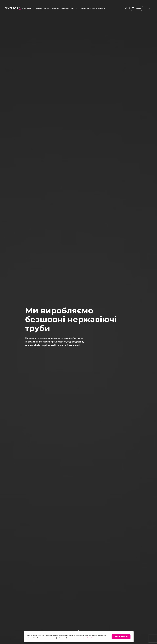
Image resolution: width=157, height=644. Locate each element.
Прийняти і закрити (121, 637)
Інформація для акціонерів (93, 8)
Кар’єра (47, 8)
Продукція (37, 8)
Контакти (75, 8)
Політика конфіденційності (83, 638)
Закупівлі (65, 8)
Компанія (27, 8)
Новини (56, 8)
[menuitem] (149, 8)
